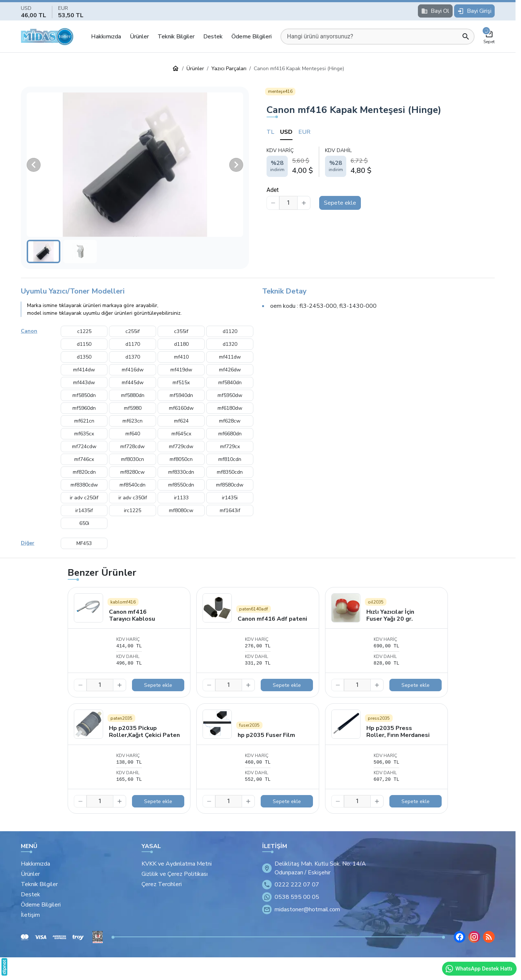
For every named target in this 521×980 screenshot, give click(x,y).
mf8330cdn (181, 472)
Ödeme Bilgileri (252, 37)
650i (84, 523)
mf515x (181, 383)
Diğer (28, 543)
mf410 (181, 357)
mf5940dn (181, 395)
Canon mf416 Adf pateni (272, 619)
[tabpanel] (381, 161)
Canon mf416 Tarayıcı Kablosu (132, 615)
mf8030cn (133, 459)
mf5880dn (133, 395)
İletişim (30, 915)
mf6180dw (230, 408)
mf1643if (230, 510)
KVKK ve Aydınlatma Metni (177, 864)
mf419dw (181, 370)
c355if (181, 331)
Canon (29, 331)
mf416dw (133, 370)
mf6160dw (181, 408)
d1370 (133, 357)
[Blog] (489, 937)
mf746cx (84, 459)
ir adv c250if (84, 498)
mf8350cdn (230, 472)
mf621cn (84, 421)
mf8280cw (133, 472)
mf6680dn (230, 434)
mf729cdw (181, 447)
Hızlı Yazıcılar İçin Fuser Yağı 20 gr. (390, 615)
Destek (213, 37)
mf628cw (230, 421)
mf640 (133, 434)
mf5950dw (230, 395)
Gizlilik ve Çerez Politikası (175, 874)
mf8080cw (181, 510)
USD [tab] (286, 132)
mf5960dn (84, 408)
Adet (273, 190)
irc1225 (133, 510)
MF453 (84, 543)
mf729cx (230, 447)
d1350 (84, 357)
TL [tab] (270, 132)
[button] (135, 165)
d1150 (84, 344)
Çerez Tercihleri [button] (162, 884)
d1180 (181, 344)
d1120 (230, 331)
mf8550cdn (181, 485)
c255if (133, 331)
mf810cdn (230, 459)
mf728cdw (133, 447)
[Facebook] (460, 937)
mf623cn (133, 421)
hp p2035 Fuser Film (266, 735)
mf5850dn (84, 395)
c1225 (84, 331)
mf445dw (133, 383)
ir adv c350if (133, 498)
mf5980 (133, 408)
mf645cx (181, 434)
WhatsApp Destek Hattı (479, 969)
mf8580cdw (230, 485)
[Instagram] (474, 937)
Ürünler (139, 37)
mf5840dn (230, 383)
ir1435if (84, 510)
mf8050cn (181, 459)
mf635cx (84, 434)
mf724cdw (84, 447)
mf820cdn (84, 472)
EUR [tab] (304, 132)
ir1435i (230, 498)
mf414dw (84, 370)
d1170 (133, 344)
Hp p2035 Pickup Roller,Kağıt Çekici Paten (144, 732)
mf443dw (84, 383)
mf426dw (230, 370)
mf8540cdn (133, 485)
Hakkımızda (106, 37)
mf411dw (230, 357)
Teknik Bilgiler (176, 37)
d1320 (230, 344)
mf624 (181, 421)
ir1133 (181, 498)
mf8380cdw (84, 485)
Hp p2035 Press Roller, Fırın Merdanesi (398, 732)
